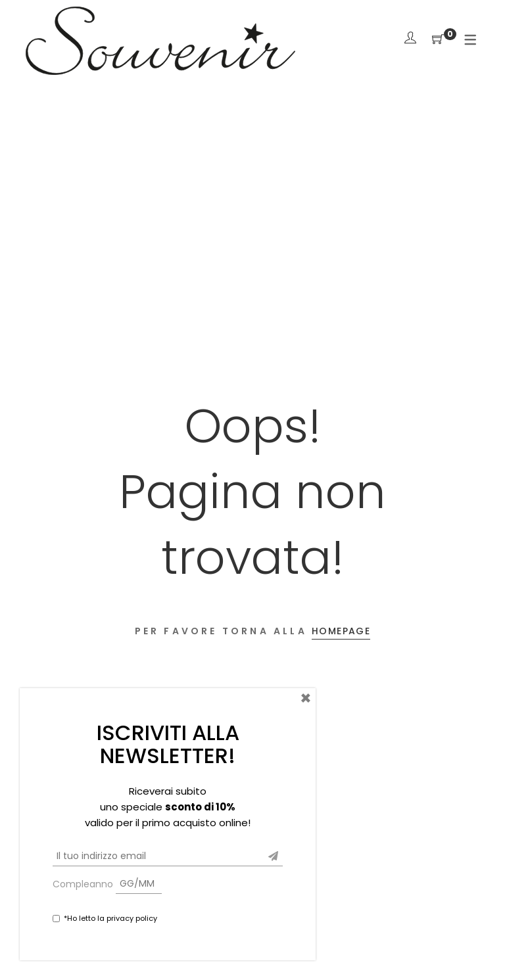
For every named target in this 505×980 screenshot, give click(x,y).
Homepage (341, 631)
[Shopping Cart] (438, 40)
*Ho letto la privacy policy (110, 918)
